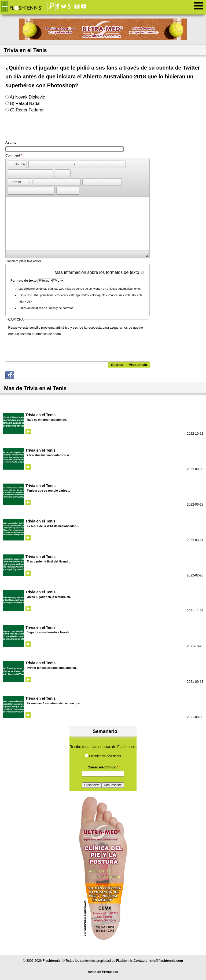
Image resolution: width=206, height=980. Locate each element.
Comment (14, 155)
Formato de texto (24, 281)
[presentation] (49, 348)
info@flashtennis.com (166, 961)
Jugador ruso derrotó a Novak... (49, 632)
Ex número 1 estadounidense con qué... (55, 703)
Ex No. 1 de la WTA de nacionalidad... (53, 526)
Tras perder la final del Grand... (48, 561)
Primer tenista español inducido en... (53, 668)
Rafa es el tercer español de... (48, 420)
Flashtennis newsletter (105, 756)
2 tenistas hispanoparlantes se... (49, 455)
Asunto (11, 143)
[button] (17, 164)
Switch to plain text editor (23, 261)
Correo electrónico (103, 767)
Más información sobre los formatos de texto (97, 272)
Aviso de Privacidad (103, 972)
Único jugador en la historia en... (50, 597)
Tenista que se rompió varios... (48, 491)
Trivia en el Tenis (41, 415)
